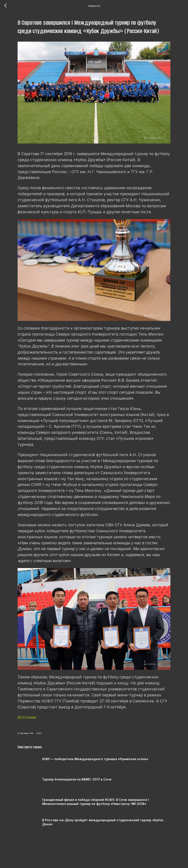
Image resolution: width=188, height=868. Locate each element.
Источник (35, 727)
